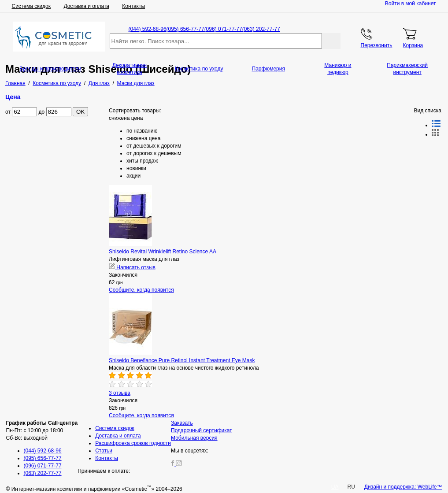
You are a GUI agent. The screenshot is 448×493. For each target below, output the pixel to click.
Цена (13, 97)
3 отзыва (120, 393)
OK (80, 112)
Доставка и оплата (86, 6)
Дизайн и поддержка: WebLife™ (403, 487)
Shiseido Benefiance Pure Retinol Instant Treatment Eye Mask (182, 360)
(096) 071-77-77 (223, 29)
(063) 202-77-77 (261, 29)
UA (335, 487)
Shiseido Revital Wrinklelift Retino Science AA (163, 252)
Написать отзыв (132, 267)
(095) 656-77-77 (185, 29)
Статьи (104, 451)
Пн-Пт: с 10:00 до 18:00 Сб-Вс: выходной (42, 430)
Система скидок (31, 6)
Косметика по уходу (199, 69)
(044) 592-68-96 (148, 29)
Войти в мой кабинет (411, 4)
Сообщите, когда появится (141, 290)
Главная (15, 83)
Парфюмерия (268, 69)
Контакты (133, 6)
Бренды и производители (50, 69)
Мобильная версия (194, 438)
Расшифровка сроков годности (133, 443)
